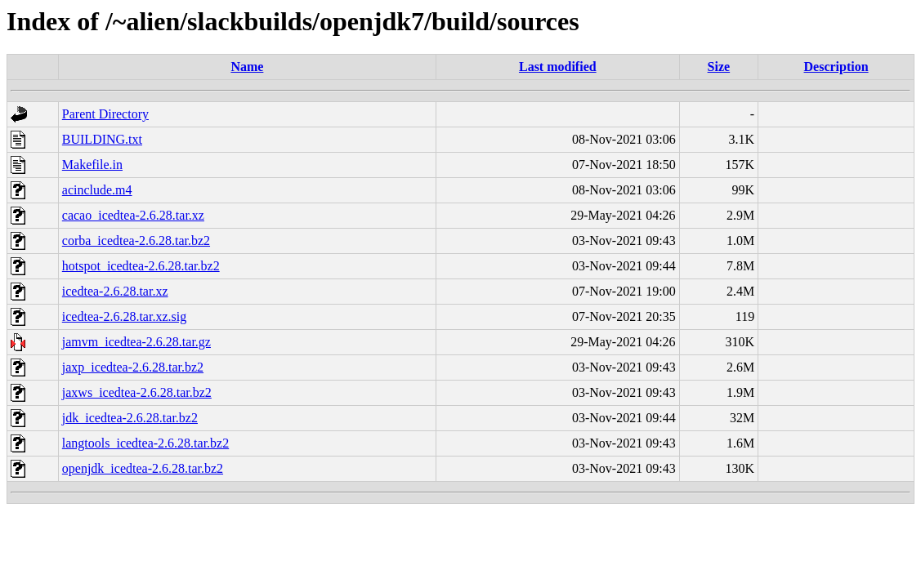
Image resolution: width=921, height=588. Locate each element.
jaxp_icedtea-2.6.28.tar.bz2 (133, 367)
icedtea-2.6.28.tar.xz (115, 291)
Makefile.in (92, 165)
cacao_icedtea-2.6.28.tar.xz (133, 215)
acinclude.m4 (97, 190)
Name (247, 67)
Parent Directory (105, 114)
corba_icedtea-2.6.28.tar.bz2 (136, 241)
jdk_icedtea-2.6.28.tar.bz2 (130, 418)
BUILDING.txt (102, 139)
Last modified (558, 67)
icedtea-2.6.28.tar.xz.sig (124, 316)
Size (719, 67)
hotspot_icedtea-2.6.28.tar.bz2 (141, 266)
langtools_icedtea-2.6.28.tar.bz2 (145, 443)
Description (836, 67)
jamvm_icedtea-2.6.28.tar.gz (136, 342)
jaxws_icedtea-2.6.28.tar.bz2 (137, 392)
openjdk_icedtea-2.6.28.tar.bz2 (143, 468)
